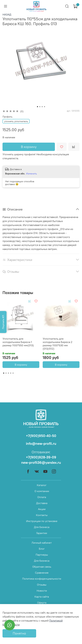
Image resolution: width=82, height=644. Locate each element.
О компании (42, 491)
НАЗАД (7, 14)
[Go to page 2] (6, 373)
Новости (42, 591)
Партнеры (42, 555)
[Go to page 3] (8, 373)
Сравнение (42, 573)
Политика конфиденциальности (42, 579)
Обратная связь (42, 567)
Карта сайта (42, 597)
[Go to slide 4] (45, 107)
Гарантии (42, 533)
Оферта (42, 603)
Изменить (31, 174)
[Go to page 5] (13, 373)
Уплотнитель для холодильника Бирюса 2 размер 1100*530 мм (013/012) (57, 344)
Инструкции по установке (42, 521)
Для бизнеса (42, 527)
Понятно (19, 633)
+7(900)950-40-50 (41, 436)
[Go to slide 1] (37, 107)
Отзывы (42, 585)
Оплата (42, 497)
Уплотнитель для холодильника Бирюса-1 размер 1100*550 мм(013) (18, 342)
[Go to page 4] (11, 373)
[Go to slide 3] (42, 107)
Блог (42, 549)
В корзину (21, 365)
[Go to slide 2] (40, 107)
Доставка (42, 503)
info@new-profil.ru (41, 444)
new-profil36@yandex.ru (41, 463)
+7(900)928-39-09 (41, 457)
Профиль (7, 117)
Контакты (42, 515)
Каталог (42, 485)
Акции (42, 509)
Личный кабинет (42, 543)
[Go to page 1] (4, 373)
